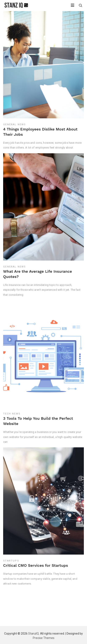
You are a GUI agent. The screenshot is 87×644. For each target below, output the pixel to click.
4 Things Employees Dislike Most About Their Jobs (40, 132)
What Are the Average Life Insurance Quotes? (38, 274)
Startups (11, 561)
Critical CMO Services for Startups (36, 565)
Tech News (12, 414)
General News (14, 125)
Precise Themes (44, 638)
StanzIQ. (34, 634)
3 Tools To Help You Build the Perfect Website (38, 421)
